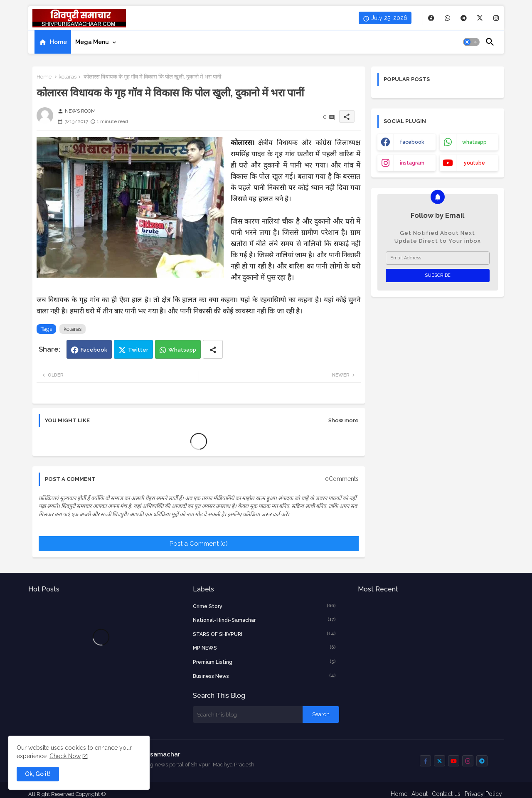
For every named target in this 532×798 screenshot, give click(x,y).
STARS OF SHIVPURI (264, 634)
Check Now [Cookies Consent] (65, 756)
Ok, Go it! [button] (38, 774)
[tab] (53, 42)
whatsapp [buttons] (474, 142)
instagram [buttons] (412, 163)
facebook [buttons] (412, 142)
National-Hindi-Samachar (264, 620)
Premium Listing (264, 662)
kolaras (68, 77)
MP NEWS (264, 648)
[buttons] (431, 18)
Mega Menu (92, 42)
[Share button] (213, 349)
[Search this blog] (248, 714)
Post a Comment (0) (199, 544)
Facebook (94, 350)
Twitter (138, 350)
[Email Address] (438, 258)
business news (264, 676)
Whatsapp (182, 350)
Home (58, 42)
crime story (264, 606)
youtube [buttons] (474, 163)
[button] (471, 42)
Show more (344, 420)
